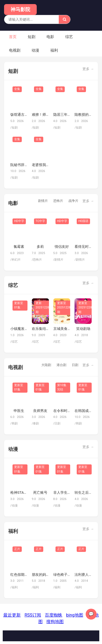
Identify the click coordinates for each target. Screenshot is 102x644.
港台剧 (61, 365)
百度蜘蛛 (54, 615)
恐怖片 (58, 201)
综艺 (69, 37)
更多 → (88, 69)
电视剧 (15, 50)
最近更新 (12, 615)
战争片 (73, 201)
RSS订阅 (33, 615)
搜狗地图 (55, 622)
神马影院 (20, 9)
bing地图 (75, 615)
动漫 (35, 50)
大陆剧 (46, 365)
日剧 (75, 365)
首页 (13, 37)
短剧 (32, 37)
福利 (54, 50)
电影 (50, 37)
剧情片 (43, 201)
